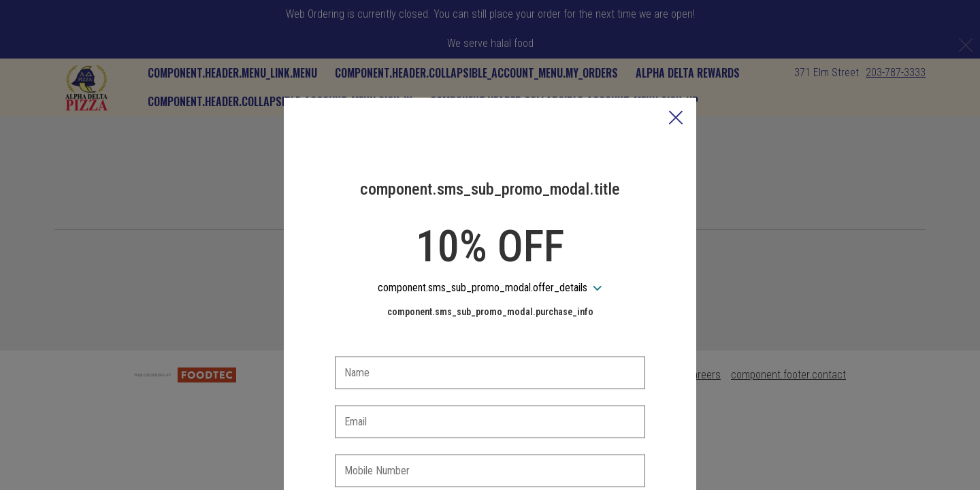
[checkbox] (490, 447)
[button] (676, 55)
